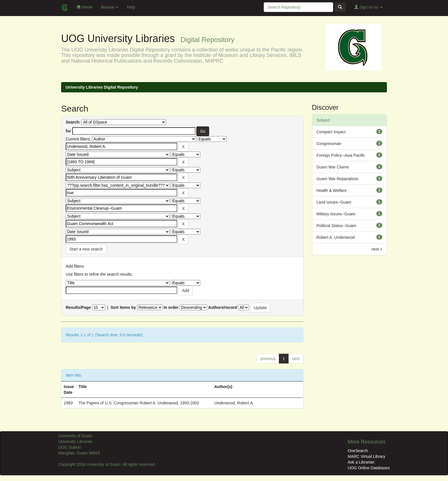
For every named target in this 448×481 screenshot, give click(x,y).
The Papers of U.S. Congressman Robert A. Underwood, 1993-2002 (139, 403)
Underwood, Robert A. (234, 403)
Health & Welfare (332, 190)
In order (171, 307)
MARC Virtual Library (366, 456)
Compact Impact (331, 132)
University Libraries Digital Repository (102, 87)
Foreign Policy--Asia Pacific (341, 155)
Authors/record (222, 307)
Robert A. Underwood (336, 237)
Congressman (329, 144)
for (68, 131)
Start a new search (86, 249)
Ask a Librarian (361, 462)
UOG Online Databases (369, 468)
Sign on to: (368, 7)
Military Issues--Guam (336, 214)
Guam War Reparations (338, 179)
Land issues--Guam (334, 202)
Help (131, 7)
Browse (110, 7)
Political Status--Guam (336, 226)
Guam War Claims (333, 167)
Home (84, 7)
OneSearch (358, 451)
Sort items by (123, 307)
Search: (73, 122)
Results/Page (78, 307)
